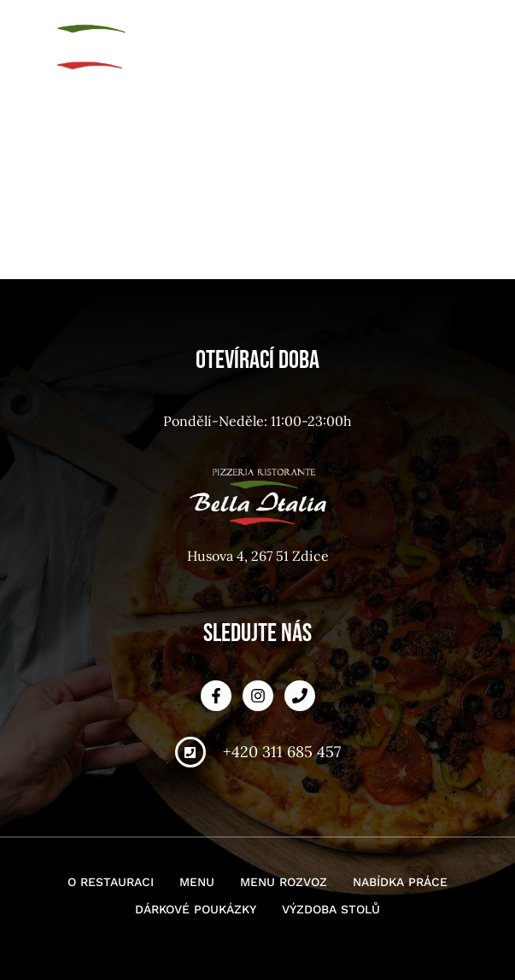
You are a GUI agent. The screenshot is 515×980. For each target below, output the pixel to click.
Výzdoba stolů (331, 909)
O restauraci (111, 882)
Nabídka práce (400, 882)
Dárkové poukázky (196, 909)
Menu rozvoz (284, 882)
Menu (197, 882)
